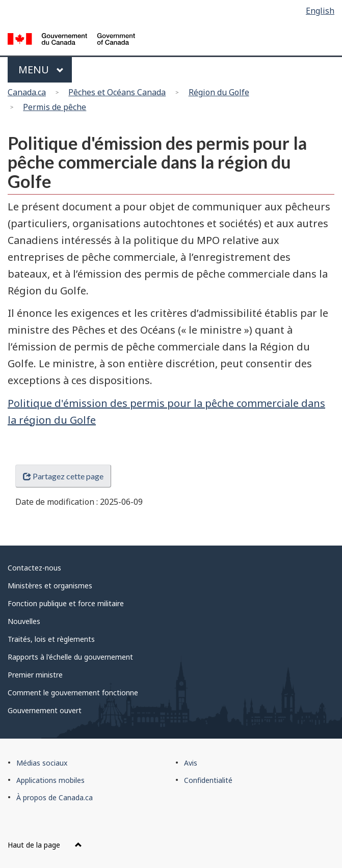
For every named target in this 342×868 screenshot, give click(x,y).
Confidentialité (208, 780)
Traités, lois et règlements (51, 639)
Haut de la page (45, 845)
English (320, 11)
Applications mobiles (50, 780)
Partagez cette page (63, 476)
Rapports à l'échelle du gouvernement (70, 657)
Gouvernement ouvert (45, 710)
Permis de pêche (55, 107)
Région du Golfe (219, 92)
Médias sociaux (42, 763)
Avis (191, 763)
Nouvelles (24, 621)
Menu (41, 70)
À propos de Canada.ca (55, 797)
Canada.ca (27, 92)
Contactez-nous (34, 568)
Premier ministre (35, 675)
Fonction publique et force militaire (66, 603)
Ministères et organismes (50, 586)
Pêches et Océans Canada (117, 92)
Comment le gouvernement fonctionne (73, 693)
